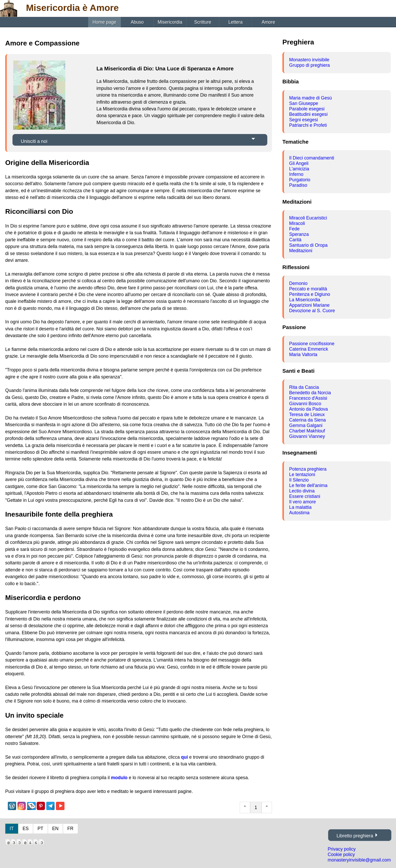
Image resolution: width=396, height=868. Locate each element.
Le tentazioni (302, 475)
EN (55, 829)
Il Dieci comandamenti (312, 158)
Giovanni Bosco (305, 404)
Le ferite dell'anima (308, 485)
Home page (104, 22)
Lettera (235, 22)
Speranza (299, 234)
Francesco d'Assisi (308, 398)
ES (26, 829)
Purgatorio (300, 180)
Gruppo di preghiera (310, 65)
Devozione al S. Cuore (312, 311)
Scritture (203, 22)
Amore (268, 22)
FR (70, 829)
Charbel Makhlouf (307, 431)
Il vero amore (303, 502)
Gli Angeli (299, 163)
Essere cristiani (305, 496)
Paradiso (298, 185)
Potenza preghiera (308, 469)
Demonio (298, 283)
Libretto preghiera (355, 836)
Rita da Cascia (304, 387)
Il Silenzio (299, 480)
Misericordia (170, 22)
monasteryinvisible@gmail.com (359, 860)
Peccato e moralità (308, 289)
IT (12, 829)
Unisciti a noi (34, 141)
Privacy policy (342, 849)
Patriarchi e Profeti (308, 125)
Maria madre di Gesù (310, 98)
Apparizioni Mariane (309, 305)
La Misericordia (305, 300)
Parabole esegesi (307, 109)
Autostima (299, 513)
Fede (294, 229)
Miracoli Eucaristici (308, 218)
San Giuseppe (304, 103)
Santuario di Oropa (308, 245)
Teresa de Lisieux (307, 415)
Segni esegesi (304, 120)
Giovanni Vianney (307, 436)
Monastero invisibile (309, 60)
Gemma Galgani (306, 425)
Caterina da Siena (307, 420)
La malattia (300, 507)
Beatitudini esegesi (308, 114)
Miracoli (297, 223)
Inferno (296, 174)
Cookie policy (341, 854)
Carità (295, 240)
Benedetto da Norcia (310, 393)
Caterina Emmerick (309, 349)
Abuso (137, 22)
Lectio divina (302, 491)
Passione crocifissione (312, 344)
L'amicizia (299, 169)
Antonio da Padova (309, 409)
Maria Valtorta (303, 355)
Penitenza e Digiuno (310, 294)
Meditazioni (301, 251)
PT (40, 829)
